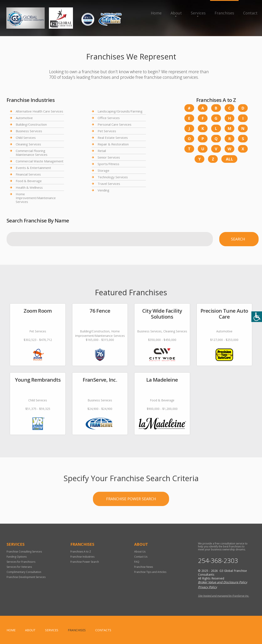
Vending (103, 190)
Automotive (24, 118)
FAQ (137, 562)
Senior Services (109, 157)
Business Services (29, 131)
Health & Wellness (29, 187)
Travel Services (109, 184)
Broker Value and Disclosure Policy (223, 582)
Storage (103, 170)
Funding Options (17, 557)
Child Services (26, 138)
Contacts (103, 630)
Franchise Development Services (26, 577)
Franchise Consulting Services (24, 552)
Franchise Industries (82, 557)
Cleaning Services (28, 144)
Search (238, 239)
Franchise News (144, 567)
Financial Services (28, 174)
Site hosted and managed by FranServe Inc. (224, 596)
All (229, 159)
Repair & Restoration (113, 144)
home (11, 630)
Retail (102, 151)
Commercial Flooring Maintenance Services (32, 153)
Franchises (224, 13)
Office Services (109, 118)
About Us (140, 552)
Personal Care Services (115, 124)
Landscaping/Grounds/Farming (120, 111)
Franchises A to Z (81, 552)
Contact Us (141, 557)
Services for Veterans (19, 567)
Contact (250, 13)
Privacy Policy (207, 587)
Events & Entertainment (33, 168)
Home (156, 13)
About (176, 13)
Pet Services (107, 131)
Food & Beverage (29, 181)
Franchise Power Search (131, 512)
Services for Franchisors (21, 562)
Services (198, 13)
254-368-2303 (218, 561)
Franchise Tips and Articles (150, 572)
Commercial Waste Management (40, 161)
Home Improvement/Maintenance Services (36, 198)
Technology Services (113, 177)
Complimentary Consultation (24, 572)
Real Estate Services (113, 138)
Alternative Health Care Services (39, 111)
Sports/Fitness (108, 164)
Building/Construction (31, 124)
